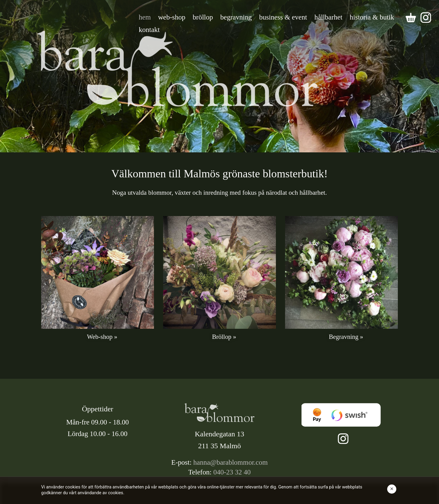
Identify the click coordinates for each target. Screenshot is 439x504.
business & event (283, 17)
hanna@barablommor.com (230, 462)
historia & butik (372, 17)
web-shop (172, 17)
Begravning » (346, 337)
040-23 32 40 (232, 472)
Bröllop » (224, 337)
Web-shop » (102, 337)
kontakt (149, 30)
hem (145, 17)
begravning (236, 17)
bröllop (203, 17)
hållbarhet (328, 17)
